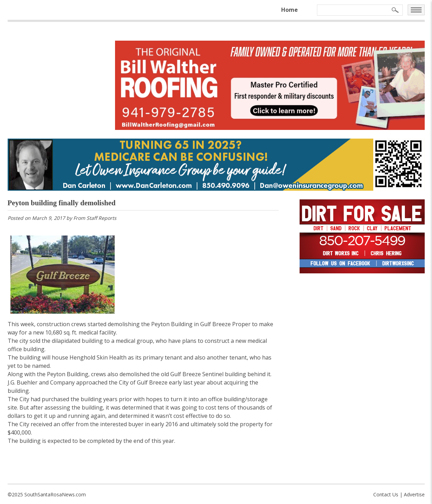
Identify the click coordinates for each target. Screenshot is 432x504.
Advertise (414, 494)
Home (290, 10)
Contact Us (386, 494)
